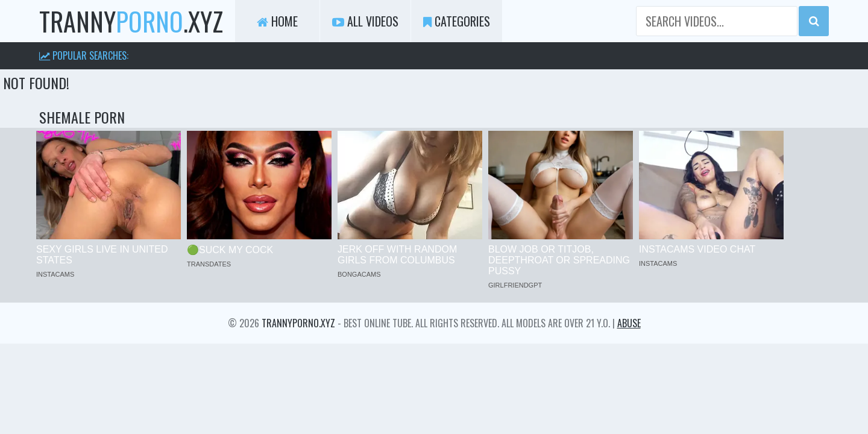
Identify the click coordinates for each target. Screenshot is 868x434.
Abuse (629, 323)
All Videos (365, 21)
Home (277, 21)
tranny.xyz (131, 21)
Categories (457, 21)
